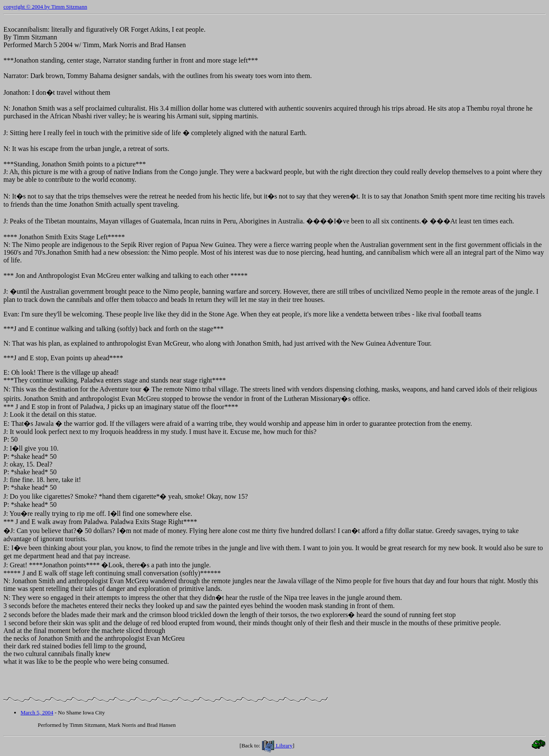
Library (277, 745)
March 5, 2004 (37, 712)
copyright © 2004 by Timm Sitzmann (45, 7)
